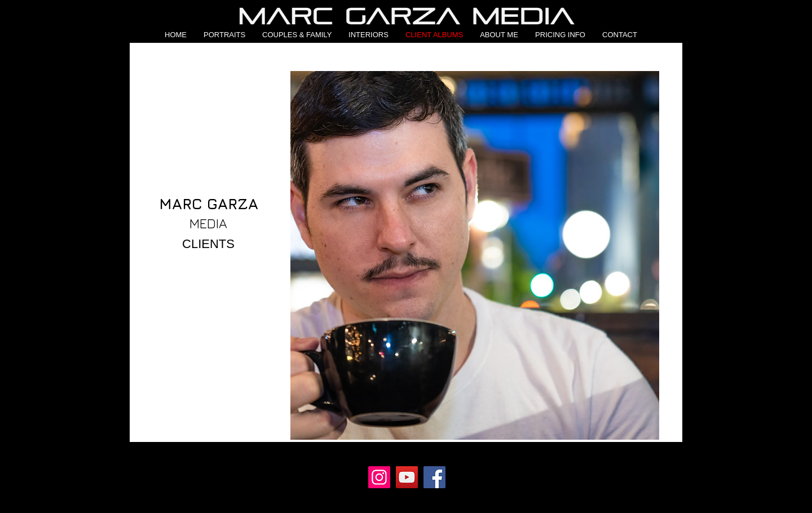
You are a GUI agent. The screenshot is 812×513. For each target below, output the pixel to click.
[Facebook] (434, 477)
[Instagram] (379, 477)
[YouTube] (407, 477)
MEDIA (208, 223)
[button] (224, 35)
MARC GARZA (209, 204)
